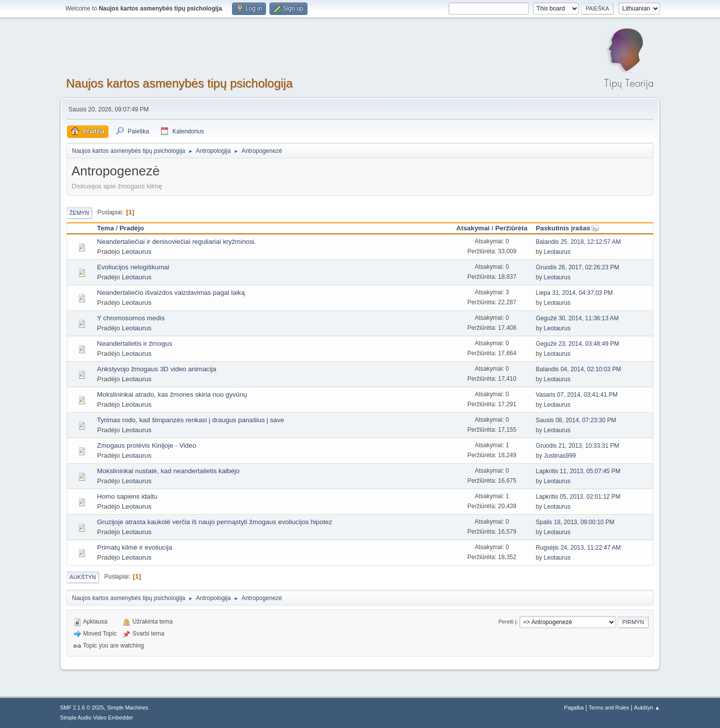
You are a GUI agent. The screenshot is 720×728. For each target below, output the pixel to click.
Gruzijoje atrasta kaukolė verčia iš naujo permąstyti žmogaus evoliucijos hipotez (214, 522)
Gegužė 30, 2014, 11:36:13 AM (577, 318)
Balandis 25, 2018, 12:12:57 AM (578, 242)
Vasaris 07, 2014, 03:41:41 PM (577, 395)
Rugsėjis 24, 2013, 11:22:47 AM (578, 548)
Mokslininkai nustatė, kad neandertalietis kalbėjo (168, 471)
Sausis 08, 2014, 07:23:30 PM (576, 420)
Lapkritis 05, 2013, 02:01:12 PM (578, 497)
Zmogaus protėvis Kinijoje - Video (146, 445)
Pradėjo (132, 228)
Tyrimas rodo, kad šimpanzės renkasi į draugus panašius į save (190, 420)
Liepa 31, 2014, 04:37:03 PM (574, 293)
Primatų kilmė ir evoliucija (134, 547)
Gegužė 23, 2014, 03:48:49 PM (578, 344)
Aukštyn (83, 577)
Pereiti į (507, 622)
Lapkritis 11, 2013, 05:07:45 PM (578, 471)
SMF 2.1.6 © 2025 (82, 708)
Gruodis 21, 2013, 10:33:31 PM (578, 446)
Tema (105, 228)
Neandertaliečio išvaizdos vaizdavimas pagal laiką (171, 293)
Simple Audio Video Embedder (96, 718)
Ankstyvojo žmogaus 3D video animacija (157, 369)
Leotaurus (137, 252)
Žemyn (79, 213)
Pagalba (574, 708)
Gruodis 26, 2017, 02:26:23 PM (578, 267)
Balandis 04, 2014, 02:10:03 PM (579, 369)
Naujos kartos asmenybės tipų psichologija (179, 83)
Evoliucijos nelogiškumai (133, 267)
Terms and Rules (609, 708)
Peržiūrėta (511, 228)
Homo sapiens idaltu (127, 496)
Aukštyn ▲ (647, 708)
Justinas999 (560, 456)
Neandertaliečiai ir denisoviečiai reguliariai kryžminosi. (177, 242)
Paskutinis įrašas (568, 228)
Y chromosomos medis (131, 318)
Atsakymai (473, 228)
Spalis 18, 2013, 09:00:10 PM (575, 522)
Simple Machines (127, 708)
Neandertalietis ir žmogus (134, 344)
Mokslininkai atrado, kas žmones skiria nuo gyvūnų (172, 394)
